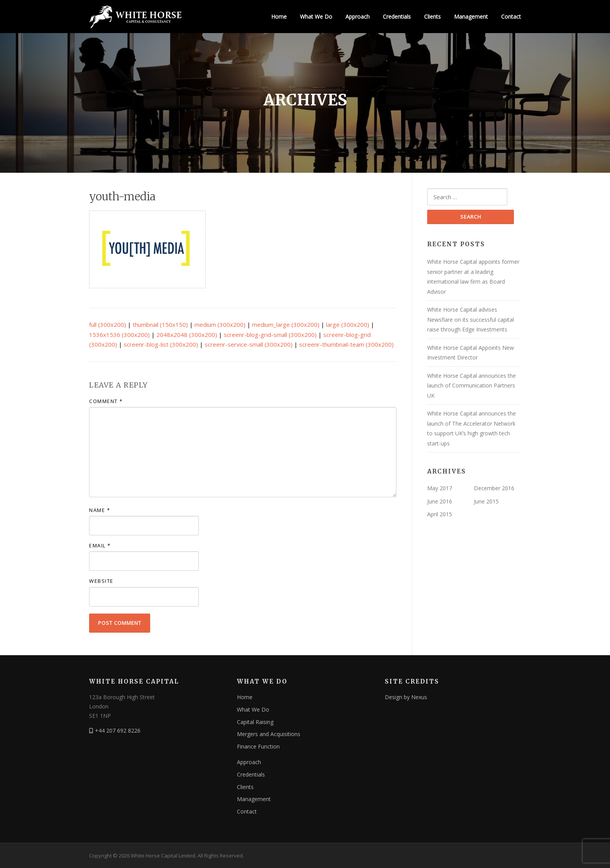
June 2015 (486, 501)
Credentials (397, 17)
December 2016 (494, 488)
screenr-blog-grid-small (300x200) (270, 335)
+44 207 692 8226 (118, 730)
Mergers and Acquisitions (269, 734)
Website (101, 581)
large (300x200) (348, 324)
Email (100, 545)
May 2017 (440, 488)
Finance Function (258, 746)
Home (279, 17)
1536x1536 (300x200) (119, 335)
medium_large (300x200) (286, 324)
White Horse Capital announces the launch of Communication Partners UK (472, 386)
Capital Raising (255, 722)
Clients (432, 17)
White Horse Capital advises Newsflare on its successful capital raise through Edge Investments (471, 319)
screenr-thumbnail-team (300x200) (346, 344)
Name (100, 510)
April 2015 (440, 514)
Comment (106, 401)
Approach (358, 17)
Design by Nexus (406, 697)
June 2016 (440, 501)
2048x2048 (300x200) (187, 335)
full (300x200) (108, 324)
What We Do (316, 17)
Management (471, 17)
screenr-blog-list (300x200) (161, 344)
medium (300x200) (220, 324)
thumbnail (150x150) (160, 324)
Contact (511, 17)
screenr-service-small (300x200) (249, 344)
